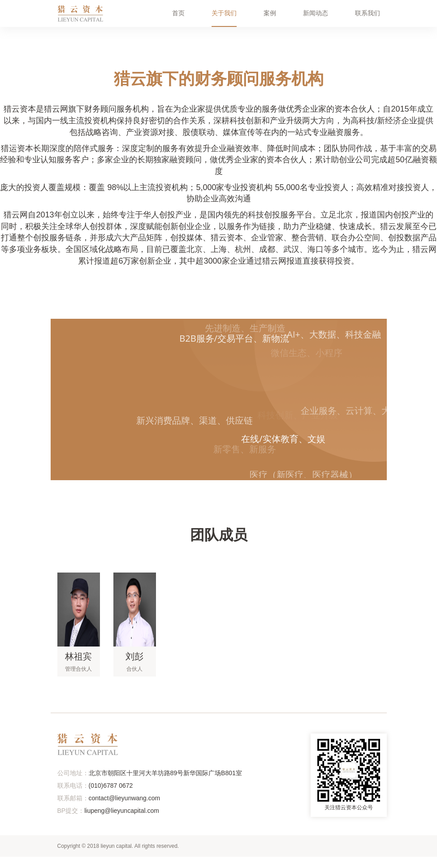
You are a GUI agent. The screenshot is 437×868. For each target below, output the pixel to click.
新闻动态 (316, 13)
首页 (178, 13)
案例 (270, 13)
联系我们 (368, 13)
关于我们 (224, 13)
